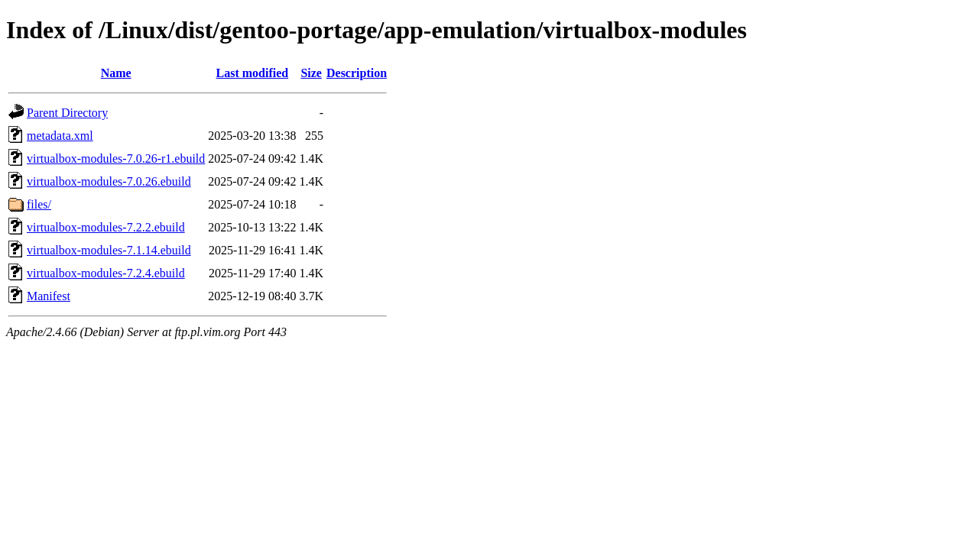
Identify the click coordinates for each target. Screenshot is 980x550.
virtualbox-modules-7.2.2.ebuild (106, 227)
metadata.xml (60, 136)
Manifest (49, 296)
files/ (39, 204)
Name (116, 73)
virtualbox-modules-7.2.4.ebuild (106, 273)
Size (311, 73)
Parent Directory (67, 113)
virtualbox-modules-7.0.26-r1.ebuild (116, 159)
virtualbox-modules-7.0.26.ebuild (109, 181)
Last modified (253, 73)
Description (357, 73)
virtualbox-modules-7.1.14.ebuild (109, 250)
